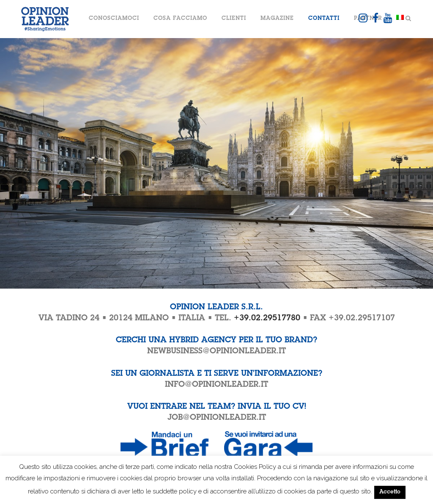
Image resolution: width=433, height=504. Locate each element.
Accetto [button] (390, 492)
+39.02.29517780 (267, 318)
